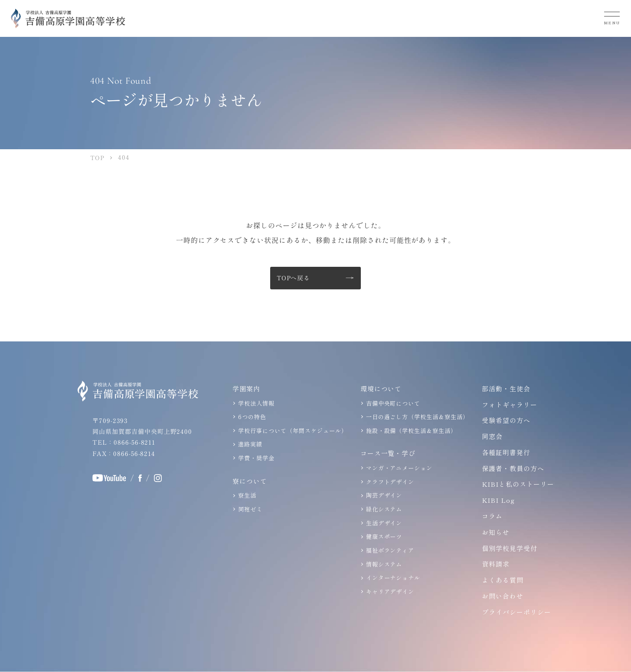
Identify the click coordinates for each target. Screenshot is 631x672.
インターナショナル (392, 577)
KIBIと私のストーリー (517, 484)
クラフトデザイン (389, 482)
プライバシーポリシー (515, 612)
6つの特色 (251, 417)
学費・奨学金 (255, 458)
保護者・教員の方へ (512, 468)
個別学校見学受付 (508, 548)
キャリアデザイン (389, 591)
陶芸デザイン (383, 495)
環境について (380, 388)
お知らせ (494, 533)
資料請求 (494, 564)
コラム (491, 516)
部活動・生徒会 (505, 388)
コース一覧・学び (387, 454)
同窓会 (491, 437)
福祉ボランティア (389, 550)
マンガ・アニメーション (398, 468)
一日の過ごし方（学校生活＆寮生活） (416, 417)
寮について (248, 481)
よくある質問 (501, 580)
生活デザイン (383, 523)
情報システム (383, 563)
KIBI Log (498, 500)
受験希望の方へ (505, 421)
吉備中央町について (392, 403)
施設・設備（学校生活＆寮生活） (410, 431)
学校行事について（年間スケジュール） (291, 431)
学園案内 (245, 388)
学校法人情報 (255, 403)
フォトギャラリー (508, 405)
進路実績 (249, 444)
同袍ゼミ (249, 509)
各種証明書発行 (505, 453)
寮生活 (246, 495)
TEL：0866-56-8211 (123, 443)
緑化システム (383, 509)
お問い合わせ (501, 596)
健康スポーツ (383, 536)
